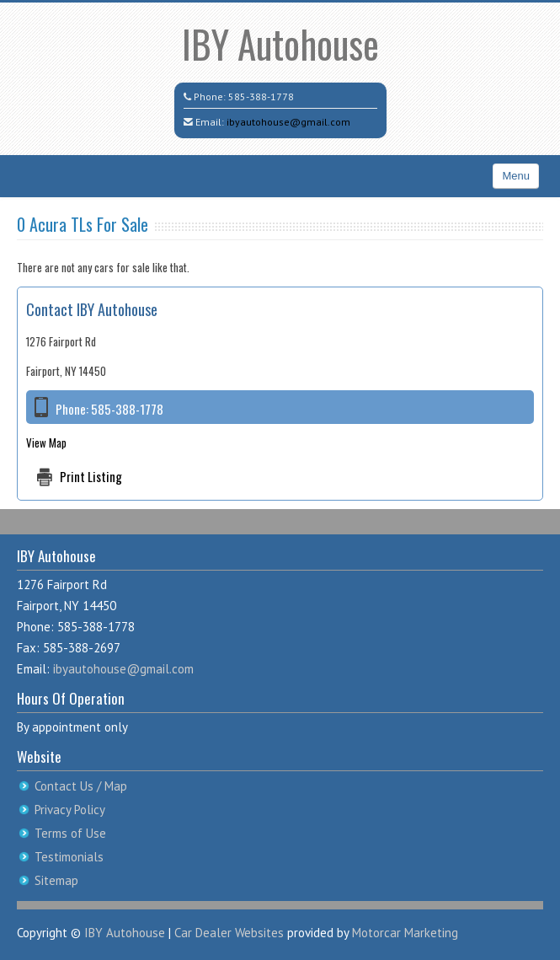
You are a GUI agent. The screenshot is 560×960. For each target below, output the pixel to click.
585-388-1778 (261, 97)
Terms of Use (70, 833)
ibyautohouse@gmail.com (288, 122)
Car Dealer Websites (229, 933)
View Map (46, 442)
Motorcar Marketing (405, 933)
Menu (516, 176)
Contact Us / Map (81, 786)
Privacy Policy (70, 810)
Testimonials (69, 857)
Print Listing (91, 476)
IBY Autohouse (280, 43)
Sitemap (56, 880)
